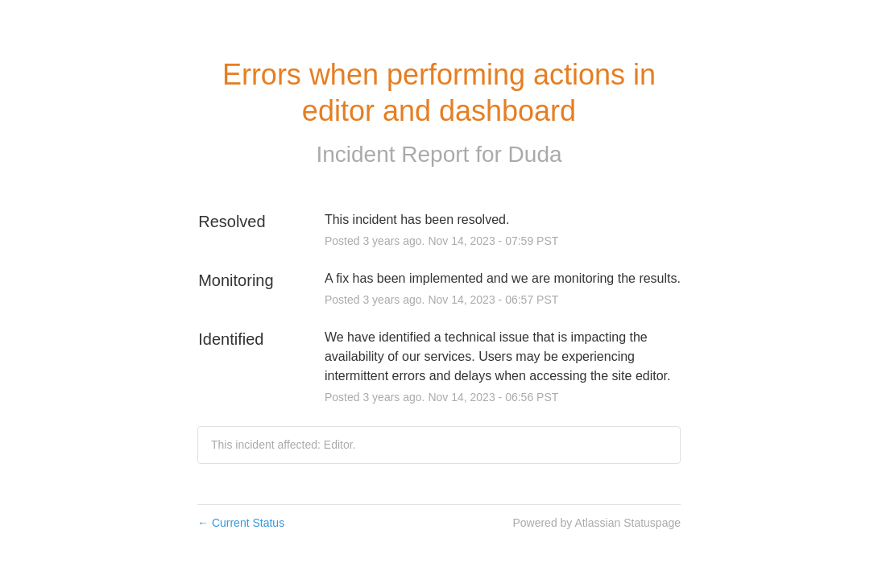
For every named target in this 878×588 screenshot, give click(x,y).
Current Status (241, 523)
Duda (535, 154)
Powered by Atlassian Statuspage (596, 523)
